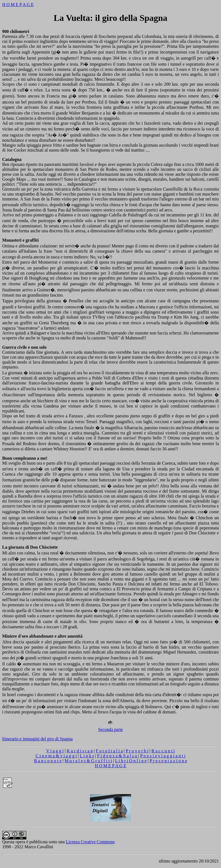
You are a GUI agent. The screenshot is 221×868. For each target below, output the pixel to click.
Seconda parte (110, 728)
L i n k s (87, 756)
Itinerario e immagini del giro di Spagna (37, 739)
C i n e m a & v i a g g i (56, 756)
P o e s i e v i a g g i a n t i (163, 756)
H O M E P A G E (18, 5)
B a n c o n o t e (48, 761)
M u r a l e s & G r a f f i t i (88, 761)
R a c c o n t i (163, 751)
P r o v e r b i (137, 751)
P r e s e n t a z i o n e (168, 761)
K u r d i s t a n (80, 751)
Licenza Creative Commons (90, 842)
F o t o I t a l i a (109, 751)
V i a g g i (55, 751)
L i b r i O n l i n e (131, 761)
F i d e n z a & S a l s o (118, 756)
